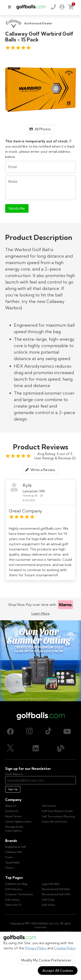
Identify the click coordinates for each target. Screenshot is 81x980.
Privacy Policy (36, 948)
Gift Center (49, 806)
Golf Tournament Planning (58, 816)
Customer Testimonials (19, 894)
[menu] (10, 7)
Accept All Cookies (58, 971)
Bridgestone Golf (16, 847)
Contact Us (12, 811)
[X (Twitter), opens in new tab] (10, 748)
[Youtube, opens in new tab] (67, 731)
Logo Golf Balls (51, 884)
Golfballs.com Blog (16, 884)
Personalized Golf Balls (56, 889)
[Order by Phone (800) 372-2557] (53, 7)
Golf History (12, 900)
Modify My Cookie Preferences (46, 960)
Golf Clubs (48, 900)
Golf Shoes (49, 905)
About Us (11, 806)
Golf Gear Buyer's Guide (57, 811)
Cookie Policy (65, 948)
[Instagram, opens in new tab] (29, 731)
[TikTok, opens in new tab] (48, 731)
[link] (62, 7)
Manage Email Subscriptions (14, 829)
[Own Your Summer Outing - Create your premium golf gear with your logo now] (40, 661)
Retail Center (13, 816)
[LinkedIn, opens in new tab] (36, 748)
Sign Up (13, 789)
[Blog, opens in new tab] (61, 748)
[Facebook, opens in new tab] (10, 731)
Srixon (9, 857)
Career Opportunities (18, 822)
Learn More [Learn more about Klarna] (41, 613)
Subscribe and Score (55, 822)
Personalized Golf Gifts (56, 894)
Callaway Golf (14, 852)
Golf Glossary (13, 889)
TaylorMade (12, 863)
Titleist (9, 868)
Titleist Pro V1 (13, 905)
